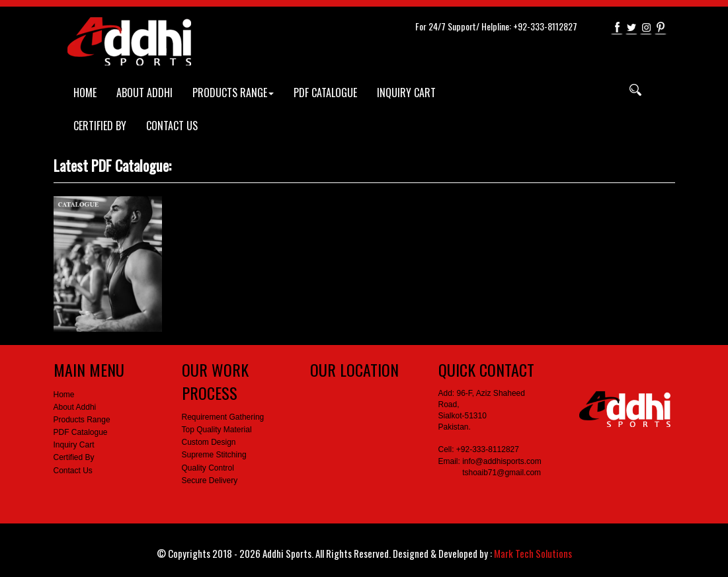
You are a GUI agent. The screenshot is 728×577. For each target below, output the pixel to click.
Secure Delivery (210, 481)
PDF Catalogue (81, 432)
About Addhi (75, 407)
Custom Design (209, 442)
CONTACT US (172, 126)
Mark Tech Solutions (533, 553)
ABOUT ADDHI (144, 93)
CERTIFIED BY (100, 126)
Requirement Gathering (223, 417)
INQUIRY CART (406, 93)
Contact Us (73, 471)
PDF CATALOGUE (325, 93)
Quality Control (208, 468)
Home (64, 395)
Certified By (74, 457)
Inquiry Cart (74, 445)
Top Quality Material (217, 430)
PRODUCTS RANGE (233, 93)
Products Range (82, 420)
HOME (85, 93)
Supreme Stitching (214, 455)
